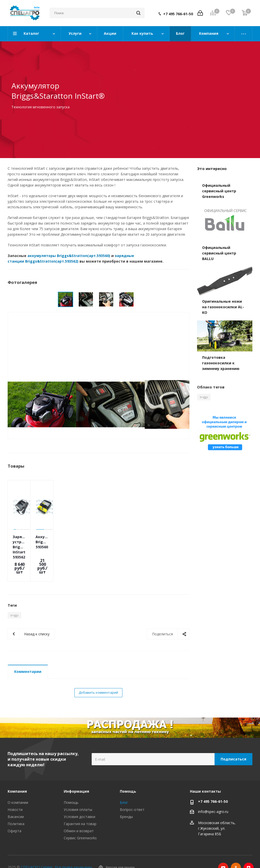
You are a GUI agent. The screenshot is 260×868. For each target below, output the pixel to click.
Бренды (126, 799)
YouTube (223, 850)
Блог (124, 785)
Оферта (14, 813)
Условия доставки (79, 799)
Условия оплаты (78, 792)
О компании (18, 785)
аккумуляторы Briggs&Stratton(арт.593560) (69, 256)
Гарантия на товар (80, 806)
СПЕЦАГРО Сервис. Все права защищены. (57, 849)
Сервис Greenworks (80, 820)
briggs (14, 597)
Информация (76, 773)
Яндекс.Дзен (249, 850)
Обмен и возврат (79, 813)
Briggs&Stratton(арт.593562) (52, 261)
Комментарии (28, 654)
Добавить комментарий (98, 675)
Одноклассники (236, 850)
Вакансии (16, 799)
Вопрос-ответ (132, 792)
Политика (16, 806)
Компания (17, 773)
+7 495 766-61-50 (178, 14)
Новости (15, 792)
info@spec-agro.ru (213, 794)
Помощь (71, 785)
